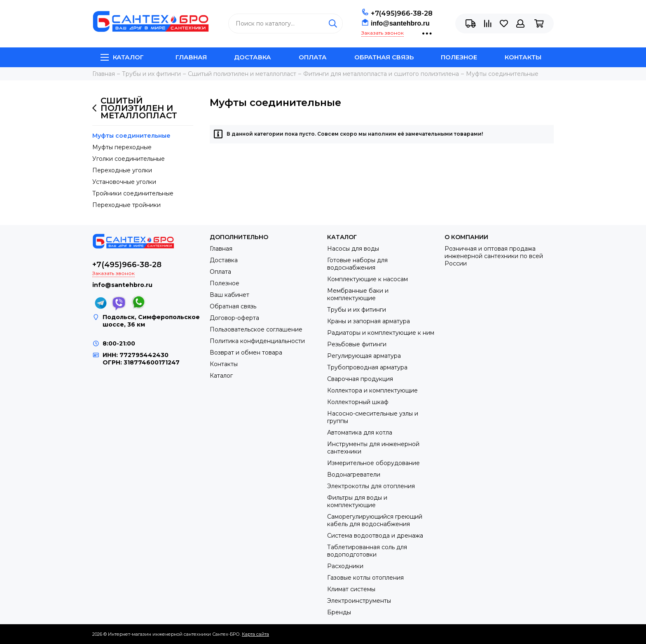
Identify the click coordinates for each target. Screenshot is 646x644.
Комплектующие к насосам (367, 279)
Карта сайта (255, 634)
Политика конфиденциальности (257, 341)
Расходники (345, 566)
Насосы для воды (353, 249)
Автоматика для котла (360, 432)
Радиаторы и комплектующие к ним (381, 333)
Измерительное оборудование (373, 463)
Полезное (459, 57)
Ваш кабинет (229, 295)
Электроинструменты (359, 601)
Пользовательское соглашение (256, 329)
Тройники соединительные (133, 193)
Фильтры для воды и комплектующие (357, 501)
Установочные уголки (124, 182)
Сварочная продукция (360, 379)
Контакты (523, 57)
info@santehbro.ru (400, 23)
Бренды (339, 612)
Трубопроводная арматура (367, 367)
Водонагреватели (354, 475)
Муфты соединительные (131, 136)
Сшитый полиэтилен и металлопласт (135, 108)
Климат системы (351, 589)
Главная (191, 57)
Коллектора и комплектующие (372, 390)
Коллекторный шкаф (358, 402)
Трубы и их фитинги (357, 310)
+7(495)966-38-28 (402, 13)
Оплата (313, 57)
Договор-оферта (234, 318)
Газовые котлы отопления (365, 578)
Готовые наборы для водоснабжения (357, 264)
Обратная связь (384, 57)
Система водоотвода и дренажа (375, 536)
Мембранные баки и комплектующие (358, 294)
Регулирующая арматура (364, 356)
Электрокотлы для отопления (371, 486)
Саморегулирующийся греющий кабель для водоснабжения (375, 520)
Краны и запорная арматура (369, 321)
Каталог (122, 57)
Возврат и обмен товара (246, 353)
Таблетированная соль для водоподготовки (367, 551)
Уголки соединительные (129, 159)
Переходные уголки (122, 170)
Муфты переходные (122, 147)
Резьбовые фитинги (357, 344)
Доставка (253, 57)
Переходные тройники (126, 205)
